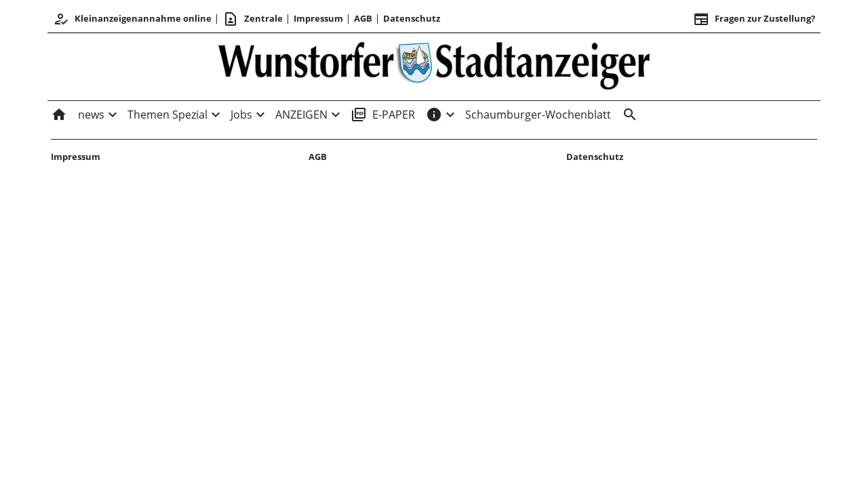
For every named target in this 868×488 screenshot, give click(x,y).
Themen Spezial (167, 115)
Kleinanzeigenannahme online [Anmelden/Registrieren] (132, 19)
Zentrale (253, 19)
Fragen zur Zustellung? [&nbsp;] (754, 19)
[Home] (62, 115)
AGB (363, 18)
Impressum (318, 18)
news (91, 115)
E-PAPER (383, 115)
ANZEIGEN (301, 115)
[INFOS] (434, 115)
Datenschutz (412, 18)
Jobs (241, 115)
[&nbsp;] (627, 115)
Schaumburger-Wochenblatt (538, 115)
